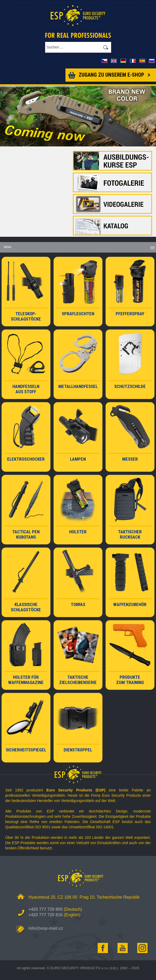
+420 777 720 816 (46, 915)
